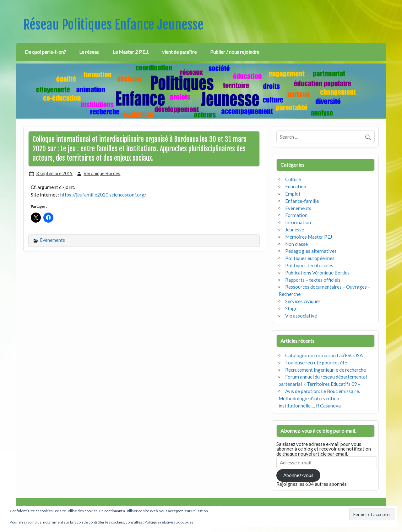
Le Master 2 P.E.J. (131, 52)
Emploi (293, 194)
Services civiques (303, 301)
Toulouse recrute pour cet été (316, 363)
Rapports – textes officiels (313, 280)
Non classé (296, 244)
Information (298, 222)
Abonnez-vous (298, 475)
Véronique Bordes (102, 173)
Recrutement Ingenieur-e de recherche (326, 370)
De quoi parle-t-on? (45, 52)
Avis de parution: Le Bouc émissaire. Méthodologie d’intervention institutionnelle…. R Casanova (319, 398)
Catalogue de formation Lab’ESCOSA (324, 355)
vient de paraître (179, 52)
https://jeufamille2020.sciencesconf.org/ (103, 195)
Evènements (53, 240)
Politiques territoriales (309, 265)
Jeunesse (295, 230)
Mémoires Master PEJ (309, 237)
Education (296, 186)
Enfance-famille (302, 201)
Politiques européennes (310, 258)
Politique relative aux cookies (169, 522)
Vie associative (301, 316)
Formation (296, 215)
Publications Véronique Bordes (317, 273)
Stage (291, 308)
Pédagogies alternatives (311, 251)
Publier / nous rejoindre (235, 52)
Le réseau (89, 52)
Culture (293, 179)
